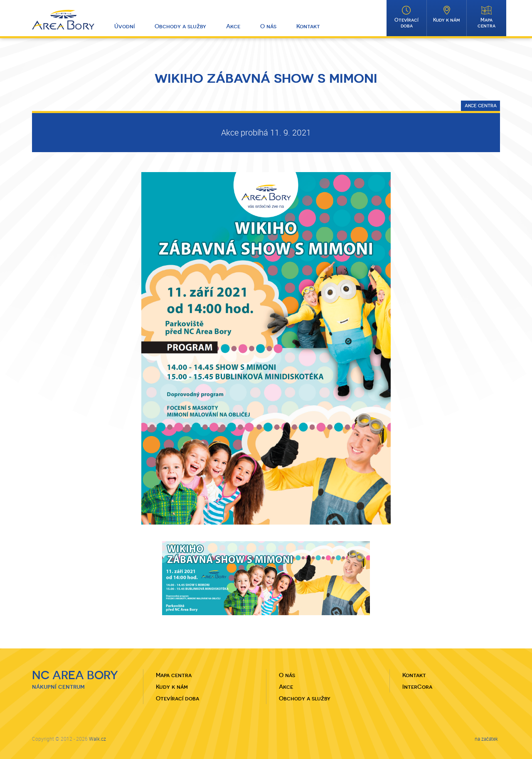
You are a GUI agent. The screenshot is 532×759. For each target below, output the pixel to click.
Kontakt (308, 26)
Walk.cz (97, 739)
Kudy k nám (447, 20)
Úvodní (124, 26)
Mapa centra (486, 23)
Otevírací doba (406, 23)
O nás (268, 26)
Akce (233, 26)
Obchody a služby (180, 26)
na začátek (486, 739)
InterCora (417, 687)
